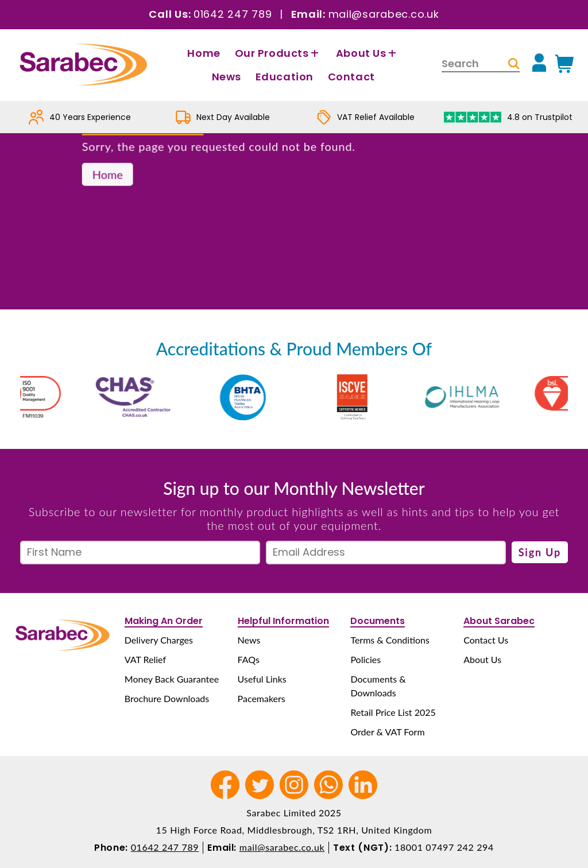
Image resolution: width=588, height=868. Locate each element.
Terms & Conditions (390, 640)
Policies (365, 659)
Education (285, 77)
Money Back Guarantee (172, 679)
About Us (367, 53)
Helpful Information (283, 621)
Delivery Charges (159, 640)
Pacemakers (262, 698)
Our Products (278, 53)
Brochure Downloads (167, 698)
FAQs (249, 659)
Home (204, 53)
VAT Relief (145, 659)
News (227, 77)
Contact (351, 77)
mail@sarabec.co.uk (384, 14)
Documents (378, 621)
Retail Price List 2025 (393, 712)
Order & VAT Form (387, 732)
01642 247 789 (233, 14)
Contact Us (486, 640)
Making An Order (164, 621)
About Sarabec (499, 621)
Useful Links (262, 679)
